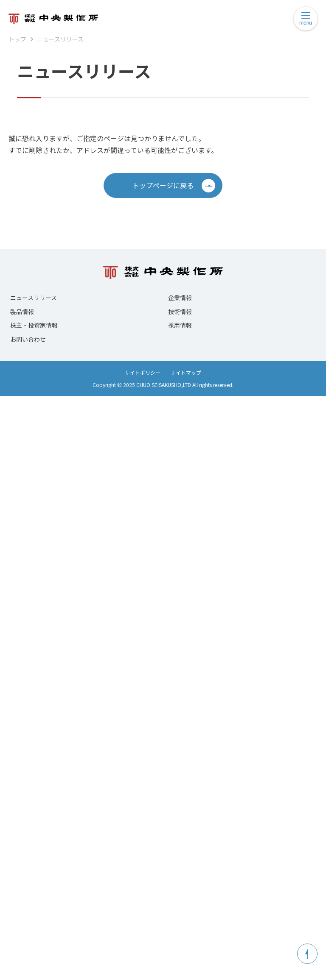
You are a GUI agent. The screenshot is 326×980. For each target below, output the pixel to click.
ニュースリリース (60, 39)
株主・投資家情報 (34, 325)
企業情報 (180, 298)
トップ (17, 39)
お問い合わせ (28, 339)
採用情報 (180, 325)
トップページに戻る (174, 186)
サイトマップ (186, 372)
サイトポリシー (143, 372)
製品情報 (22, 312)
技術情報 (180, 312)
